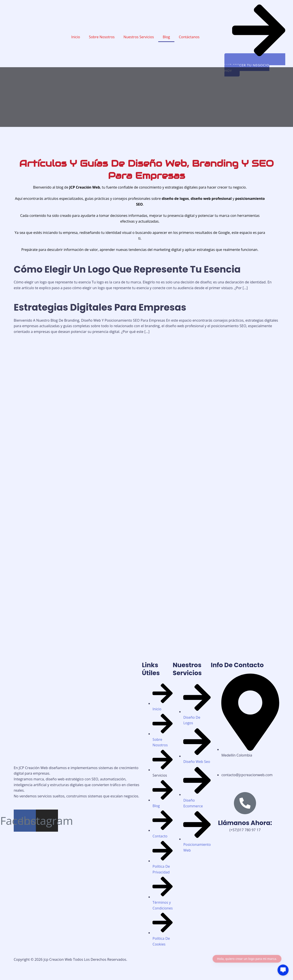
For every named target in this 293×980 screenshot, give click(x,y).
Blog (166, 37)
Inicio (76, 37)
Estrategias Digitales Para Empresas (100, 307)
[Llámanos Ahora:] (245, 803)
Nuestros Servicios (139, 37)
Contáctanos (189, 37)
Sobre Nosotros (102, 37)
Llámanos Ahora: (245, 823)
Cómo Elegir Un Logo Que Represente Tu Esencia (127, 269)
